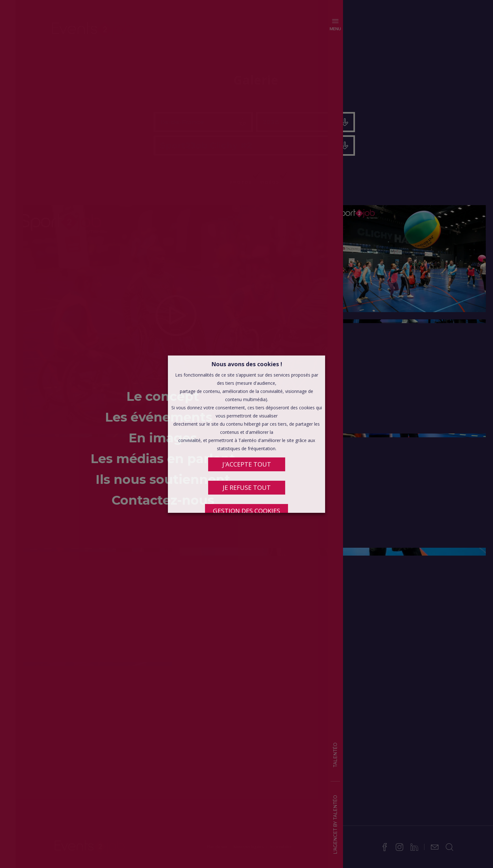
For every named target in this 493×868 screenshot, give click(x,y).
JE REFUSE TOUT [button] (247, 487)
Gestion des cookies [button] (246, 511)
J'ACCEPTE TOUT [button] (247, 464)
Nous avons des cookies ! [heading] (247, 364)
